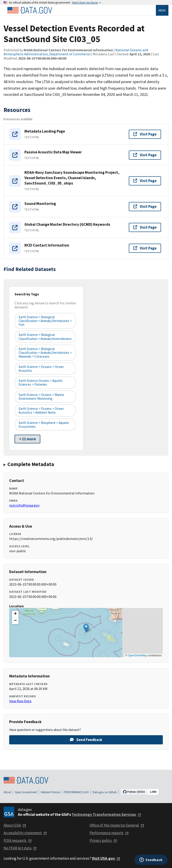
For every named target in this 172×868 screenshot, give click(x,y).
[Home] (30, 10)
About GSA (15, 825)
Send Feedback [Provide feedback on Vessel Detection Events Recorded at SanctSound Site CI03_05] (86, 740)
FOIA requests (18, 840)
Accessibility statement (25, 833)
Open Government (26, 792)
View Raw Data (20, 701)
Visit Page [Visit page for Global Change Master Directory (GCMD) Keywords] (145, 227)
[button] (86, 628)
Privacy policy (103, 840)
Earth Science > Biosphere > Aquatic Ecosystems (44, 425)
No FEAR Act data (20, 848)
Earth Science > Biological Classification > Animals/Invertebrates (45, 337)
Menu (162, 10)
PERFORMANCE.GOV (76, 792)
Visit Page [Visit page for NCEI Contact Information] (145, 248)
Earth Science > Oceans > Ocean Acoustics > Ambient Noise (41, 410)
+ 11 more (27, 439)
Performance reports (109, 833)
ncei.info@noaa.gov (24, 505)
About (7, 792)
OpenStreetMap (137, 655)
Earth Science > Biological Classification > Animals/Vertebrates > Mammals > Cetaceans (45, 353)
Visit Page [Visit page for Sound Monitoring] (145, 206)
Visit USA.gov (106, 858)
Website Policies (50, 792)
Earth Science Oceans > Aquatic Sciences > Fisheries (41, 382)
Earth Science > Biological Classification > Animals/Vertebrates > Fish (45, 321)
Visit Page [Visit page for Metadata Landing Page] (145, 134)
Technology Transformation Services (106, 814)
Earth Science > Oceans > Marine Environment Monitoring (41, 397)
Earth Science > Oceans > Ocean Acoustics (41, 369)
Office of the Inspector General (117, 825)
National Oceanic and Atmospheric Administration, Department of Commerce (76, 52)
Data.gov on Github (105, 792)
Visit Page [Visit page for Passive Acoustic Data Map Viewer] (145, 155)
